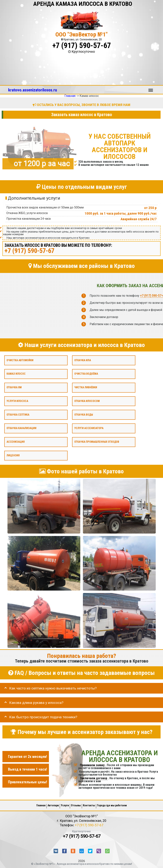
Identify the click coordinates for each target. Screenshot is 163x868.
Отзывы (76, 805)
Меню (151, 88)
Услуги (65, 805)
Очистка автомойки (20, 360)
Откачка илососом (87, 401)
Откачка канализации (21, 428)
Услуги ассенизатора (89, 428)
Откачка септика (18, 415)
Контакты (89, 805)
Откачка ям (14, 387)
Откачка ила (83, 360)
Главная (41, 805)
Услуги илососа (17, 401)
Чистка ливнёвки (86, 387)
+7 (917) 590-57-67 (82, 46)
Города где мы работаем (112, 805)
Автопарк (53, 805)
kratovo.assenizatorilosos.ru (33, 90)
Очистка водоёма (86, 374)
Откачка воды (84, 415)
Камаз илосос (16, 374)
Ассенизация (16, 442)
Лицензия (13, 455)
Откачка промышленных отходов (97, 442)
